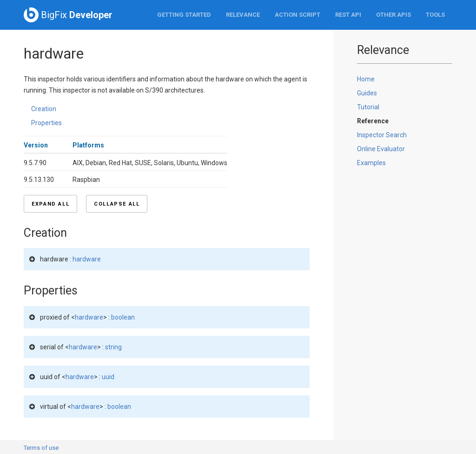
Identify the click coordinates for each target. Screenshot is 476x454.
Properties (46, 123)
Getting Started (184, 15)
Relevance (243, 15)
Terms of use (41, 448)
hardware (87, 259)
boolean (123, 317)
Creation (44, 109)
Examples (371, 163)
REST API (348, 15)
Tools (435, 15)
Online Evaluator (381, 149)
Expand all (50, 204)
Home (366, 79)
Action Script (297, 15)
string (113, 347)
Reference (373, 121)
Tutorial (368, 107)
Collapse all (117, 204)
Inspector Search (382, 135)
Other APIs (393, 15)
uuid (108, 377)
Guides (367, 93)
